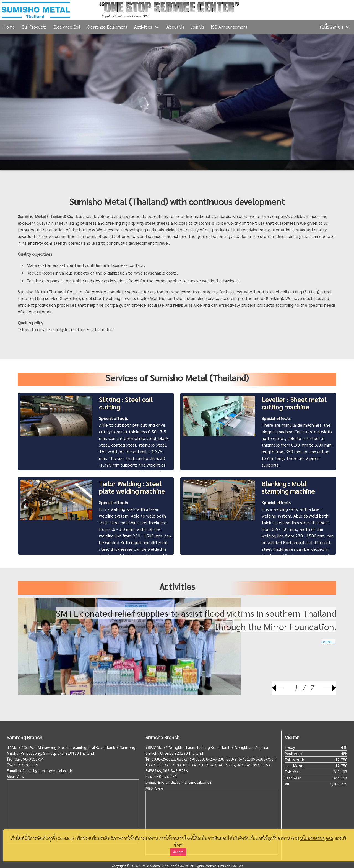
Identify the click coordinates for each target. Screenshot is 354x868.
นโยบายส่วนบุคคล (317, 838)
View (20, 776)
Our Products (34, 27)
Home (9, 27)
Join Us (197, 27)
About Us (175, 27)
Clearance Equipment (107, 27)
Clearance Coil (67, 27)
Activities (143, 27)
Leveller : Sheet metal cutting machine (294, 403)
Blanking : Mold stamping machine (288, 487)
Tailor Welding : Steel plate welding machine (132, 487)
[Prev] (283, 688)
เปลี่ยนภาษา (331, 27)
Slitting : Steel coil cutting (126, 403)
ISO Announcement (229, 27)
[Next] (325, 688)
